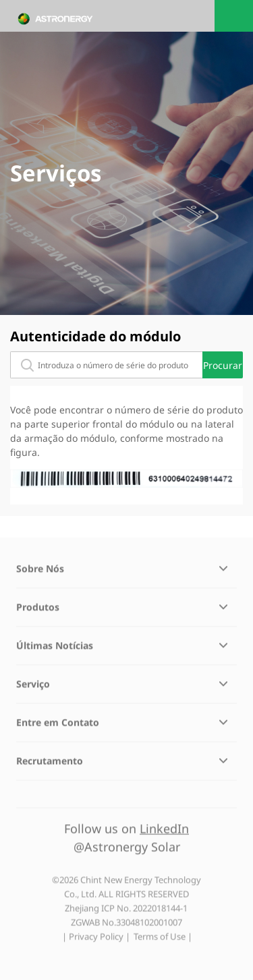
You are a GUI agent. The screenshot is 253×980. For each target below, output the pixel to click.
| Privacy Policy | (96, 940)
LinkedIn (164, 831)
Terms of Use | (163, 940)
